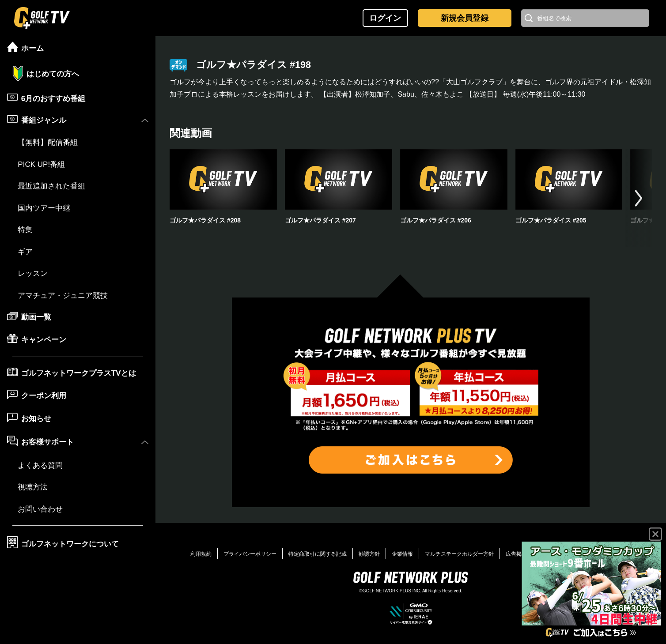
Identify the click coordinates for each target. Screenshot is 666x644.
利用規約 (201, 554)
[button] (639, 198)
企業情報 (402, 554)
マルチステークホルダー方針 (459, 554)
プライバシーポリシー (250, 554)
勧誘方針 (369, 554)
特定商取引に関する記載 (318, 554)
